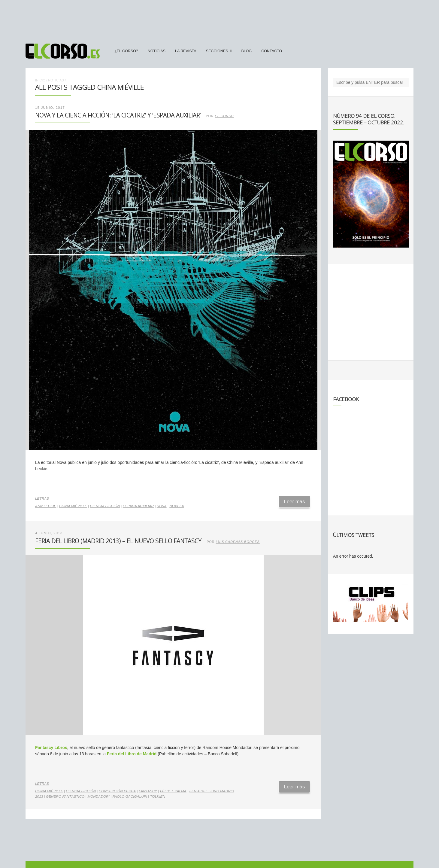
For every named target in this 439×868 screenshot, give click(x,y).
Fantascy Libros (51, 748)
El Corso (224, 116)
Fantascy (148, 791)
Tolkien (158, 796)
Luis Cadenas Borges (238, 542)
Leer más (295, 502)
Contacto (272, 51)
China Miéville (73, 506)
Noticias (157, 51)
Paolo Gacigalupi (130, 796)
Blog (246, 51)
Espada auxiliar (138, 506)
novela (177, 506)
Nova (162, 506)
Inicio (40, 80)
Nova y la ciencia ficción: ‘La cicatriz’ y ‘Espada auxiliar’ (118, 115)
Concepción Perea (117, 791)
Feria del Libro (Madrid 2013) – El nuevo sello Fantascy (118, 541)
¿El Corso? (126, 51)
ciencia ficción (105, 506)
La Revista (186, 51)
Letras (42, 498)
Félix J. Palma (173, 791)
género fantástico (65, 796)
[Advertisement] (219, 19)
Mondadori (98, 796)
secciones (217, 51)
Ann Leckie (46, 506)
